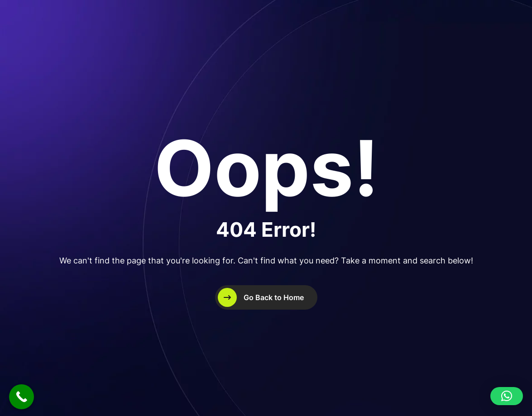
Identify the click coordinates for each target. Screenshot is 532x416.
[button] (507, 396)
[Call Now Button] (22, 397)
